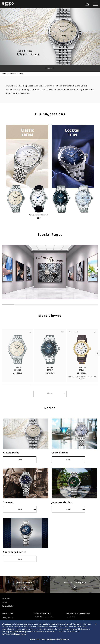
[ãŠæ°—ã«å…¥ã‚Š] (30, 336)
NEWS (4, 602)
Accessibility (8, 613)
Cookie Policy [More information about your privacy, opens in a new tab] (20, 634)
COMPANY (6, 599)
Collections (12, 74)
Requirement (8, 618)
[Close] (96, 624)
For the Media (8, 606)
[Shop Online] (87, 4)
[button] (95, 4)
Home (4, 74)
